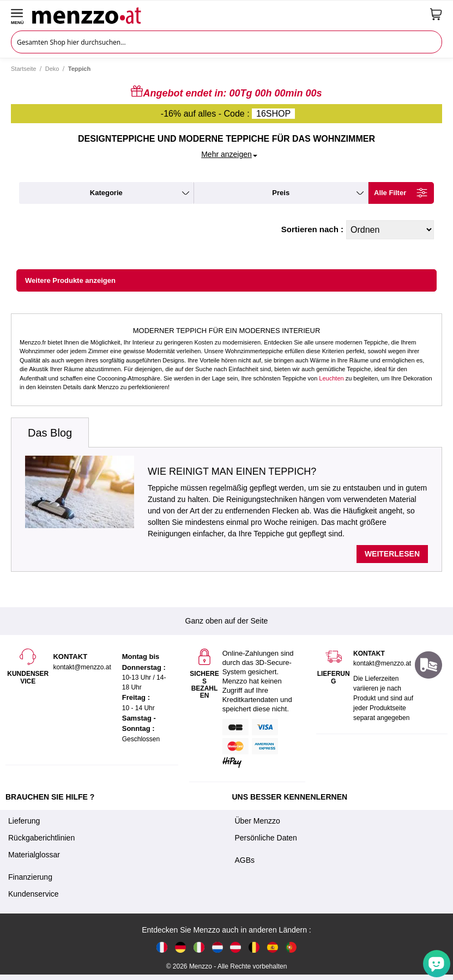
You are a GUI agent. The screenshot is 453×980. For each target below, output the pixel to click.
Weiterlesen (392, 554)
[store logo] (227, 14)
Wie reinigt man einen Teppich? (232, 471)
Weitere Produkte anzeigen (70, 280)
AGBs (245, 860)
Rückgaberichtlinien (41, 838)
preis (281, 193)
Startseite (23, 69)
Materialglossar (34, 855)
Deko (52, 69)
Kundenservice (34, 894)
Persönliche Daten (266, 838)
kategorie (106, 193)
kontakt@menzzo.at (382, 663)
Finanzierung (30, 877)
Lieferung (24, 821)
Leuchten (331, 378)
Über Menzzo (258, 821)
